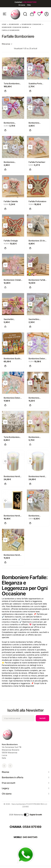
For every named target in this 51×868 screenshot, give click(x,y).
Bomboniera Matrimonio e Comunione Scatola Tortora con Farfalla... (38, 516)
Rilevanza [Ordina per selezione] (7, 44)
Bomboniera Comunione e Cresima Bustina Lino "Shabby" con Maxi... (13, 162)
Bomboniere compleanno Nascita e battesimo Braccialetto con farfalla (37, 437)
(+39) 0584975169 (29, 2)
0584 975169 (32, 827)
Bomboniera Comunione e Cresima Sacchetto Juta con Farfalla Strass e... (12, 123)
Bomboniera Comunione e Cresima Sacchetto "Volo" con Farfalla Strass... (37, 123)
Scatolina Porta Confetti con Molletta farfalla (38, 84)
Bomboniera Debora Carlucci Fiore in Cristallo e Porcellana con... (38, 359)
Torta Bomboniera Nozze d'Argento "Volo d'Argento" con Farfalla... (13, 437)
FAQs (29, 5)
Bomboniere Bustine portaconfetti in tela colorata (13, 359)
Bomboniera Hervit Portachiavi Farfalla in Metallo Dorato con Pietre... (13, 516)
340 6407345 (30, 837)
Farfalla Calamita (11, 201)
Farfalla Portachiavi (37, 162)
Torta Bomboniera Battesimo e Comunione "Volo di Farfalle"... (12, 84)
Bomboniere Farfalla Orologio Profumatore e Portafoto (37, 280)
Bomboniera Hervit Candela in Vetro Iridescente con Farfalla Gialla (37, 476)
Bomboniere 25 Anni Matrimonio (38, 241)
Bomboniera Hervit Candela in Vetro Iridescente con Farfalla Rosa (12, 476)
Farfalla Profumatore (37, 201)
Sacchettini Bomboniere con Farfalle (11, 319)
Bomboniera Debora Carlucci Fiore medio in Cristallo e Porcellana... (13, 398)
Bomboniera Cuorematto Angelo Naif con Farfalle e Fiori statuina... (37, 398)
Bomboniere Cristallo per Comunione (13, 280)
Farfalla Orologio (11, 241)
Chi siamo (22, 5)
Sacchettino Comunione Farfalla (37, 319)
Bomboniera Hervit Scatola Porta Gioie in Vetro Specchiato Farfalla (13, 555)
